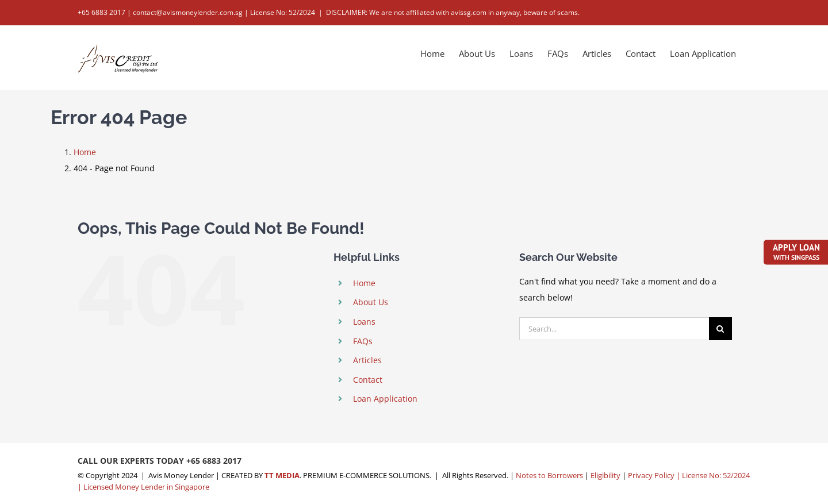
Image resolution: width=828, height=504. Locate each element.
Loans (364, 322)
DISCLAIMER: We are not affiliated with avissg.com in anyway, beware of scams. (453, 12)
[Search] (720, 329)
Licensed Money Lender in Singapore (146, 487)
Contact (368, 380)
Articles (367, 360)
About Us (371, 302)
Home (364, 283)
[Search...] (614, 329)
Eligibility (605, 475)
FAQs (363, 341)
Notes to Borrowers (549, 475)
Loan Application (385, 399)
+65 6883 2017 (214, 461)
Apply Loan (796, 251)
